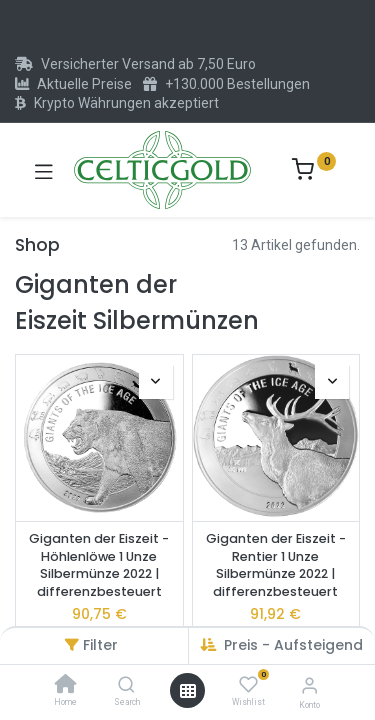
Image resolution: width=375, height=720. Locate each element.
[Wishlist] (248, 685)
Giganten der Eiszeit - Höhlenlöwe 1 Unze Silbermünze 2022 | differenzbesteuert (99, 565)
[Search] (126, 686)
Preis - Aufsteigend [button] (293, 645)
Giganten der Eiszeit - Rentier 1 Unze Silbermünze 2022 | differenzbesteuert (276, 565)
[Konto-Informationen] (309, 685)
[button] (156, 382)
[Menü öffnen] (188, 691)
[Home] (66, 686)
